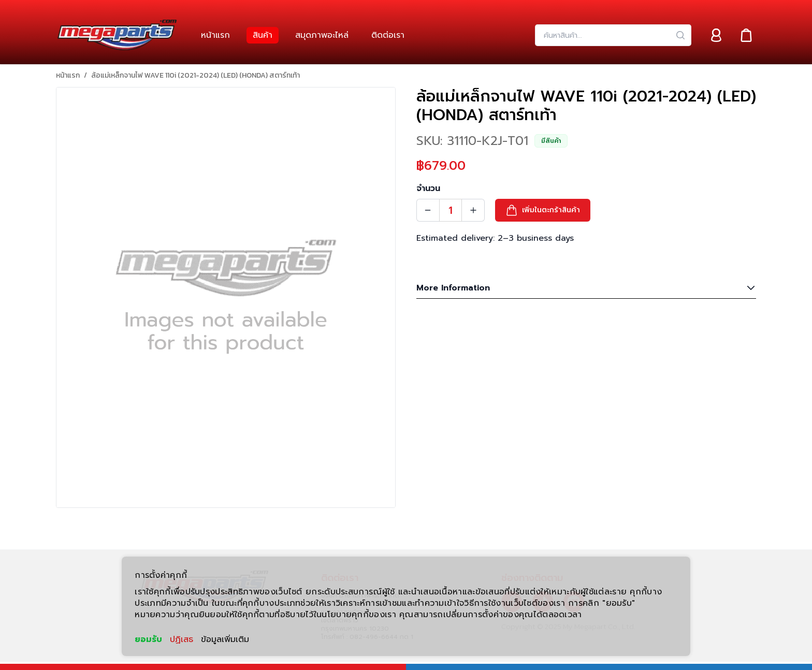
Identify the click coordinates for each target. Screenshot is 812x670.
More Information (586, 288)
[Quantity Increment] (473, 210)
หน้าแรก (68, 76)
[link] (215, 35)
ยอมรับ (148, 639)
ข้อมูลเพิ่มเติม (225, 639)
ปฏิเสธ (182, 639)
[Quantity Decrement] (428, 210)
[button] (543, 210)
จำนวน (428, 188)
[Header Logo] (117, 35)
